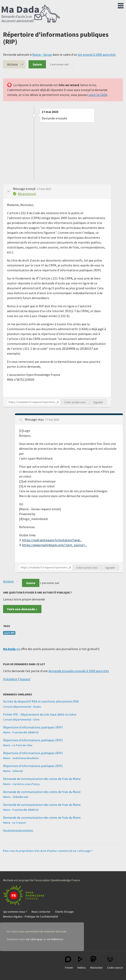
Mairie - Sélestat (13, 771)
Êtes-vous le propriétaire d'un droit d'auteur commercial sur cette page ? (48, 851)
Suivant (25, 679)
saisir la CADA (98, 95)
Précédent (10, 679)
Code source (115, 963)
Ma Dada (31, 14)
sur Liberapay (34, 939)
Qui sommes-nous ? (15, 912)
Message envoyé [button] (25, 189)
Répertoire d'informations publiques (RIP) (33, 727)
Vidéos (82, 963)
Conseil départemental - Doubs (22, 707)
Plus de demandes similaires (18, 830)
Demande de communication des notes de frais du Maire (42, 779)
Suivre (37, 64)
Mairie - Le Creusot (14, 823)
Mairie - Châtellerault (16, 797)
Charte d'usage (64, 912)
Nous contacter (41, 912)
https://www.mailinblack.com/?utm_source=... (54, 545)
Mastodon (96, 963)
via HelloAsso (55, 939)
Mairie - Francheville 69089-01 (21, 732)
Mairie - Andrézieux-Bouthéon (21, 758)
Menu (121, 5)
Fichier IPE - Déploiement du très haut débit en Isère (40, 714)
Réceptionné (27, 194)
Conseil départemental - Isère (21, 719)
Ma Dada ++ (11, 649)
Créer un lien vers (75, 402)
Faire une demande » (22, 609)
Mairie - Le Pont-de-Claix (18, 745)
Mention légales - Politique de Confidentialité (31, 917)
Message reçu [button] (35, 419)
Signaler (98, 402)
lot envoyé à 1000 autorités (97, 55)
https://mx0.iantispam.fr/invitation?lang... (52, 540)
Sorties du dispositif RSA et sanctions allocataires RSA (41, 701)
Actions (13, 64)
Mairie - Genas (42, 55)
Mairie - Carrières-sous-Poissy (21, 784)
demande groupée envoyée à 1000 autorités (79, 671)
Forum (69, 963)
